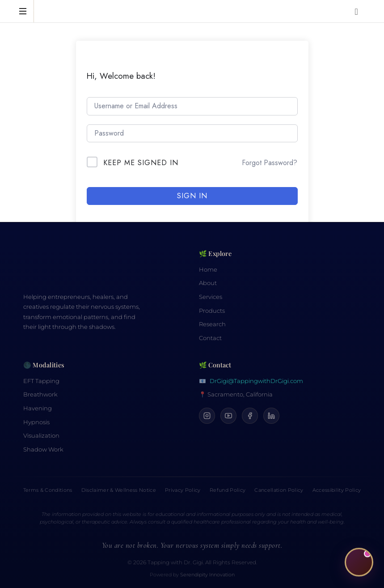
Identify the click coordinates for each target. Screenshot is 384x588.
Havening (38, 408)
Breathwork (40, 394)
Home (208, 270)
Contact (210, 338)
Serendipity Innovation (207, 575)
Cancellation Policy (279, 490)
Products (212, 311)
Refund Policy (228, 490)
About (208, 283)
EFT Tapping (41, 381)
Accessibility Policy (337, 490)
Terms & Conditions (48, 490)
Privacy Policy (183, 490)
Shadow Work (43, 450)
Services (211, 297)
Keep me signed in (141, 163)
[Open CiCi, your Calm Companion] (359, 562)
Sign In (192, 196)
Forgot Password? (270, 163)
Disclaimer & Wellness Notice (119, 490)
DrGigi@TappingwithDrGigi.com (256, 381)
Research (212, 324)
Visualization (41, 436)
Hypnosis (36, 422)
